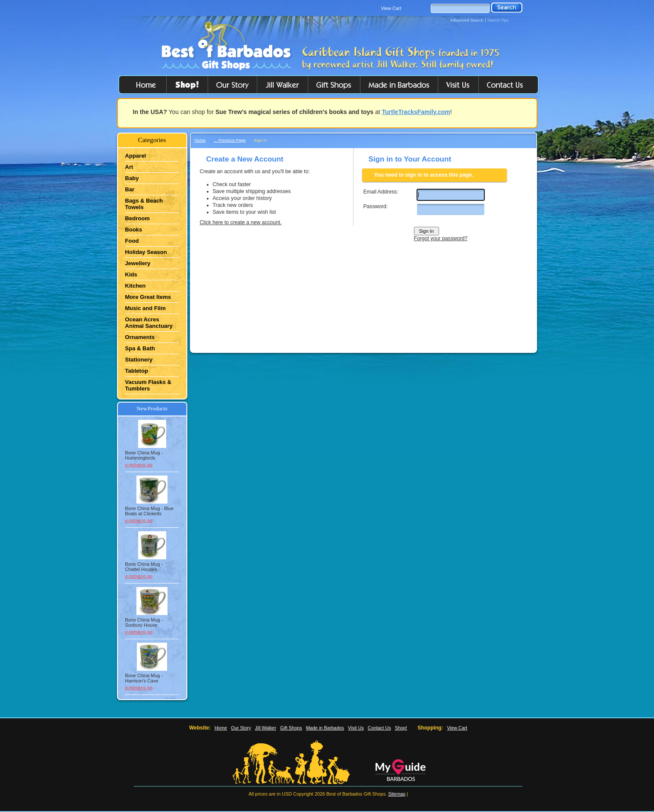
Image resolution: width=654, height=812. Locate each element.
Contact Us (379, 728)
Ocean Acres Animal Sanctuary (149, 323)
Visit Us (356, 728)
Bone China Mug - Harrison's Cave (144, 678)
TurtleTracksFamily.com (416, 112)
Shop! (401, 728)
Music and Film (145, 308)
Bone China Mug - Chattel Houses (144, 567)
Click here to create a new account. (241, 222)
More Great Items (148, 297)
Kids (131, 274)
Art (129, 167)
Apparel (136, 156)
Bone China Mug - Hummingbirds (144, 455)
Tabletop (137, 371)
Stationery (139, 360)
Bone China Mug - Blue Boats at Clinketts (149, 511)
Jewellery (138, 263)
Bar (130, 189)
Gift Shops (291, 728)
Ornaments (140, 337)
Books (134, 230)
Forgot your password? (441, 238)
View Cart (391, 8)
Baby (132, 178)
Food (132, 241)
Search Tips (498, 20)
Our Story (241, 728)
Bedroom (137, 218)
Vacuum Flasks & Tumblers (148, 385)
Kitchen (136, 286)
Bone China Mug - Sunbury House (144, 622)
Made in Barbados (325, 728)
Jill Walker (266, 728)
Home (200, 140)
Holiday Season (146, 252)
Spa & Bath (140, 348)
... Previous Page (230, 140)
